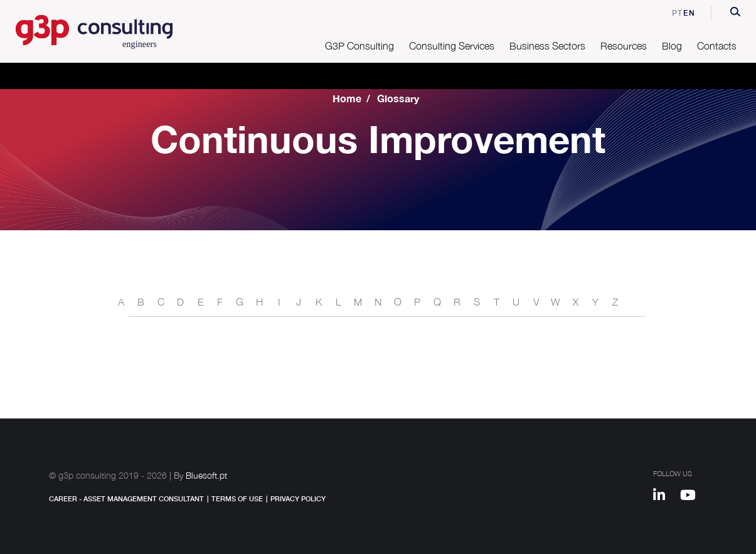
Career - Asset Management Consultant (126, 498)
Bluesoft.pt (206, 475)
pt (669, 13)
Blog (672, 46)
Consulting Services (452, 46)
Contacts (717, 46)
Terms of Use (237, 498)
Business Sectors (547, 46)
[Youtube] (692, 497)
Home (347, 98)
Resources (624, 46)
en (689, 13)
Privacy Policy (298, 498)
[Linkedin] (665, 497)
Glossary (398, 98)
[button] (735, 13)
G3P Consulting (359, 46)
